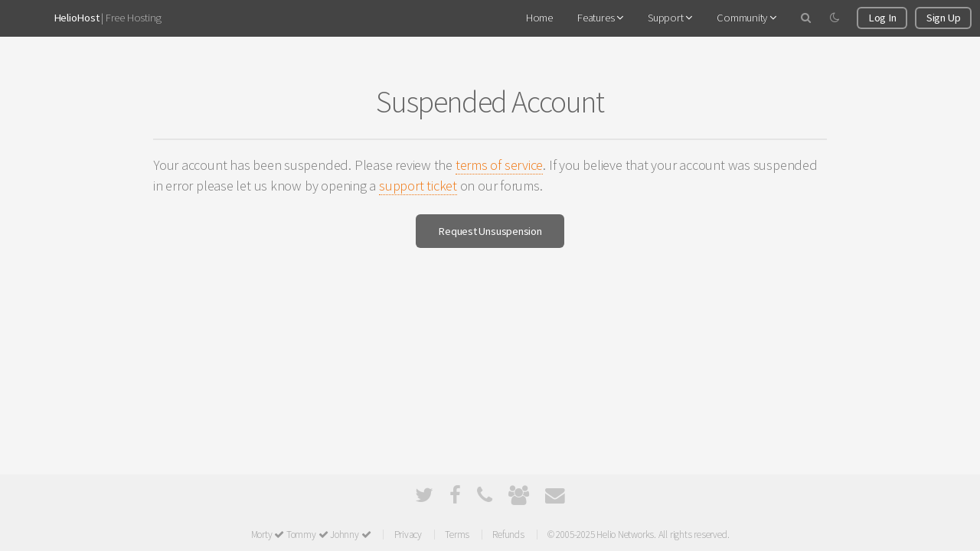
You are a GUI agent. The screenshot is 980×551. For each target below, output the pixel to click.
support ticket (418, 186)
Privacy (408, 535)
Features (600, 18)
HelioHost (77, 18)
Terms (457, 535)
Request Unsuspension (490, 231)
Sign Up (943, 18)
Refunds (508, 535)
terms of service (499, 165)
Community (746, 18)
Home (539, 18)
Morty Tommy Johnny (311, 535)
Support (670, 18)
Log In (882, 18)
